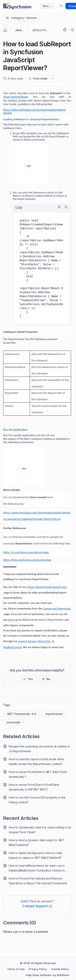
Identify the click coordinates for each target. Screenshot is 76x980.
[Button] (46, 679)
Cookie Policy (60, 969)
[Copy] (65, 207)
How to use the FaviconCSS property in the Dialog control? (37, 800)
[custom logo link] (18, 6)
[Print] (65, 30)
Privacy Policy (38, 969)
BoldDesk (63, 975)
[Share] (73, 30)
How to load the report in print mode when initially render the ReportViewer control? (37, 762)
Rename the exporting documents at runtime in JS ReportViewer (39, 749)
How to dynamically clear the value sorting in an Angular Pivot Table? (40, 830)
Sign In (17, 932)
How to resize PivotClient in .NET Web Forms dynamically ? (38, 774)
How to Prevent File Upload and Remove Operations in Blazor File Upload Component (38, 881)
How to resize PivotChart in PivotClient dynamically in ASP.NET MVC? (34, 787)
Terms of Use (16, 969)
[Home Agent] (5, 30)
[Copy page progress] (38, 78)
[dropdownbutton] (53, 78)
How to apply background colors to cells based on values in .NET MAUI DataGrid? (35, 855)
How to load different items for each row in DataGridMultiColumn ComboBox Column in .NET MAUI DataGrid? (37, 868)
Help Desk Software (39, 975)
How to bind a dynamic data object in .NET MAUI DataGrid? (37, 842)
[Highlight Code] (58, 207)
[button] (28, 679)
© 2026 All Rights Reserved (38, 963)
